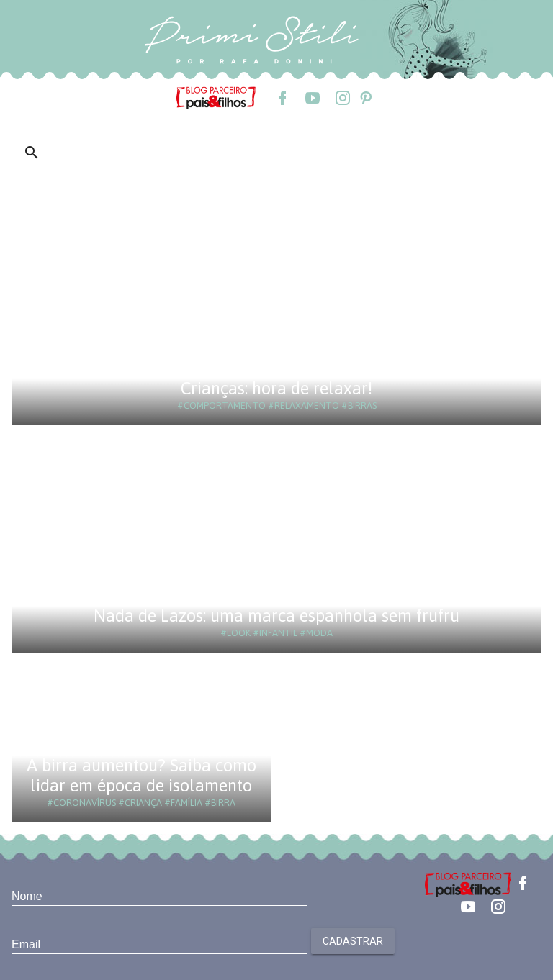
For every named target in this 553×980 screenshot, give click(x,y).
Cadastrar (353, 941)
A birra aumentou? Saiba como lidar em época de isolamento (141, 775)
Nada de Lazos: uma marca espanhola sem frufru (276, 616)
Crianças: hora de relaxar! (276, 388)
